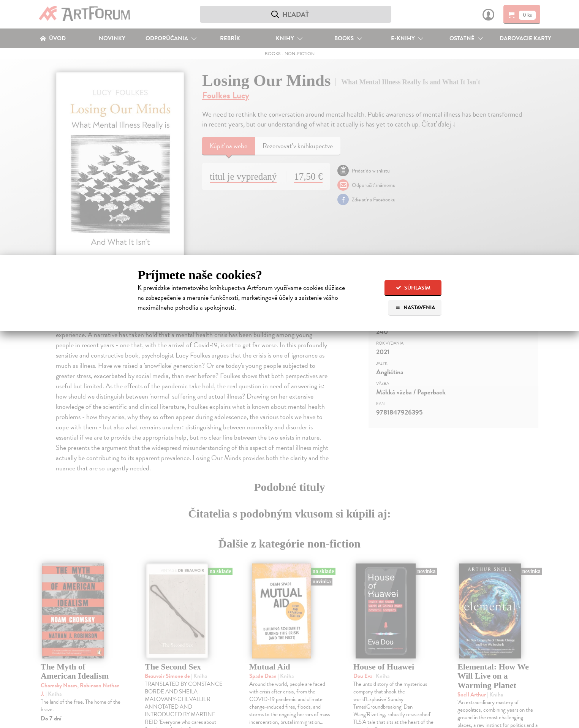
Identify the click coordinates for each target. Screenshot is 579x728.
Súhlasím (413, 288)
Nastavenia (415, 308)
